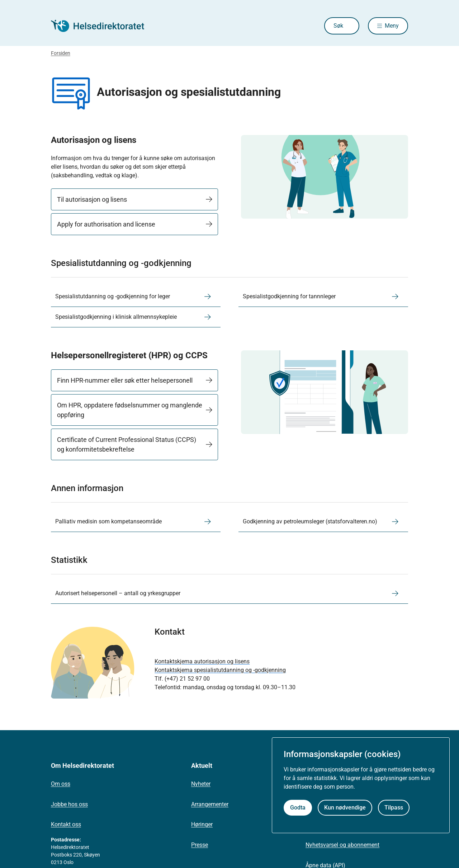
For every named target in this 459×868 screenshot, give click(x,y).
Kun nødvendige (345, 808)
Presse (200, 845)
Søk (338, 26)
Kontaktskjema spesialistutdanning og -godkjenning (220, 670)
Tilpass (394, 808)
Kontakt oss (66, 824)
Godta (298, 808)
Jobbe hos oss (69, 804)
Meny (392, 26)
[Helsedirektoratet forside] (103, 26)
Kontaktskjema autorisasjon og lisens (202, 661)
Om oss (61, 784)
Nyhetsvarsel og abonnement (342, 845)
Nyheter (201, 784)
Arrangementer (210, 804)
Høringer (202, 824)
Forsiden (61, 53)
